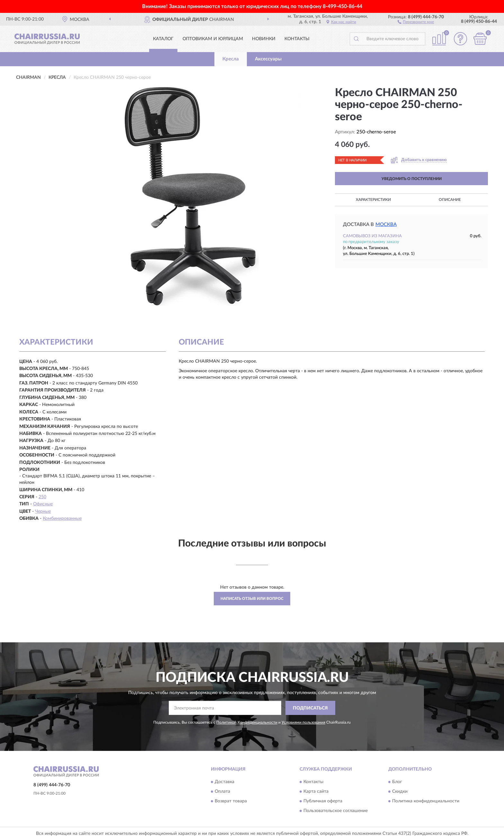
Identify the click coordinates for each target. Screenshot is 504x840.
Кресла (231, 59)
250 (42, 497)
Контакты (297, 39)
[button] (416, 22)
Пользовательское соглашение (336, 811)
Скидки (400, 791)
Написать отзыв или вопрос (252, 599)
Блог (397, 782)
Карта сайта (316, 791)
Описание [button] (450, 200)
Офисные (43, 504)
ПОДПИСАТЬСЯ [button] (310, 708)
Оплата (222, 791)
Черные (43, 511)
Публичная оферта (323, 801)
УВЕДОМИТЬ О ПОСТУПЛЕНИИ (412, 179)
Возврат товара (231, 801)
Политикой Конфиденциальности (247, 722)
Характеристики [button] (373, 200)
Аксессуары (268, 59)
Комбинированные (62, 519)
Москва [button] (386, 225)
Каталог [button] (163, 39)
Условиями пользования (303, 722)
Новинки (264, 39)
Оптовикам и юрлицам (213, 39)
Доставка (225, 782)
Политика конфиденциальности (426, 801)
